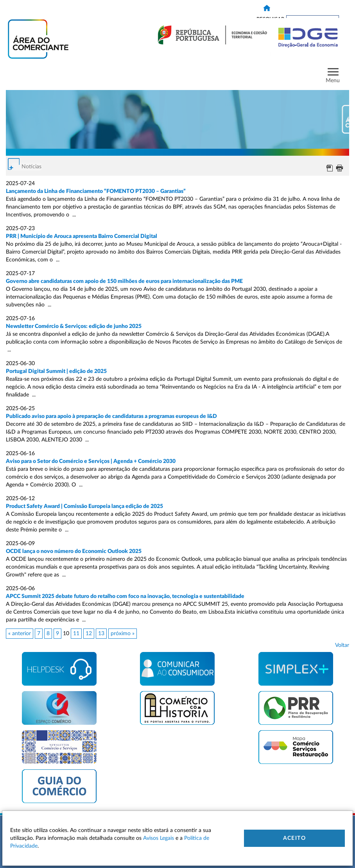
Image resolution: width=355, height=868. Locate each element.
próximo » (123, 634)
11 (76, 634)
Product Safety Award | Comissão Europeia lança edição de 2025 (84, 506)
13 (101, 634)
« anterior (20, 634)
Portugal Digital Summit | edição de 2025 (56, 371)
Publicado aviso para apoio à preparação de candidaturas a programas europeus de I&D (111, 416)
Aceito (294, 838)
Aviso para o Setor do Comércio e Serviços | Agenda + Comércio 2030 (91, 461)
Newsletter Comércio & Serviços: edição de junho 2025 (74, 326)
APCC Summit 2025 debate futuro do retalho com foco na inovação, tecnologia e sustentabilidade (125, 596)
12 (89, 634)
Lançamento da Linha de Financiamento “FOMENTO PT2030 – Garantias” (96, 191)
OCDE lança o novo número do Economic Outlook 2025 (74, 551)
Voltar (342, 645)
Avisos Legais (159, 838)
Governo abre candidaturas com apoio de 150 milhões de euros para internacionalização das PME (124, 281)
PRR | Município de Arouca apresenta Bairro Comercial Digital (82, 236)
